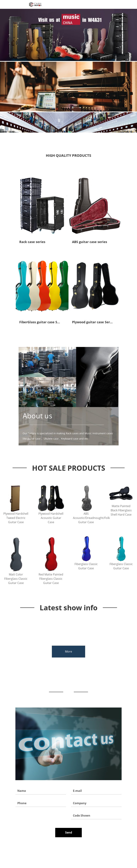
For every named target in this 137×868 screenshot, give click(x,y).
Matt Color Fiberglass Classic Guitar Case (16, 579)
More (68, 651)
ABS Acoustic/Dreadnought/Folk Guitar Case (86, 518)
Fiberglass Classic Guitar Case (86, 566)
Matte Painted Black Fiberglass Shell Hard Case (121, 510)
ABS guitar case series (90, 242)
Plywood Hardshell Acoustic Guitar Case (51, 518)
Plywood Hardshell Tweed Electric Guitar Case (16, 518)
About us (37, 416)
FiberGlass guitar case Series (42, 322)
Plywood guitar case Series (93, 322)
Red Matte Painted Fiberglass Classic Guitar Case (51, 579)
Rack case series (32, 242)
